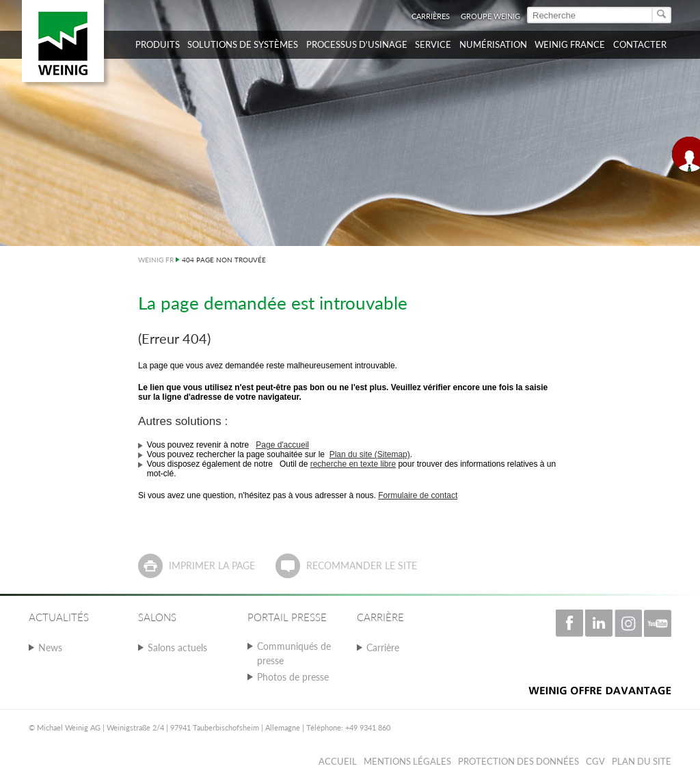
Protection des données (519, 761)
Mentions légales (407, 761)
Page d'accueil (282, 445)
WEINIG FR (156, 260)
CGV (595, 761)
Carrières (431, 16)
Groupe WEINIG (490, 16)
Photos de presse (293, 677)
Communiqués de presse (294, 653)
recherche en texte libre (353, 464)
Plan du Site (642, 761)
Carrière (383, 647)
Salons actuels (177, 647)
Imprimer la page (212, 565)
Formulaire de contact (418, 495)
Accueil (338, 761)
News (50, 647)
